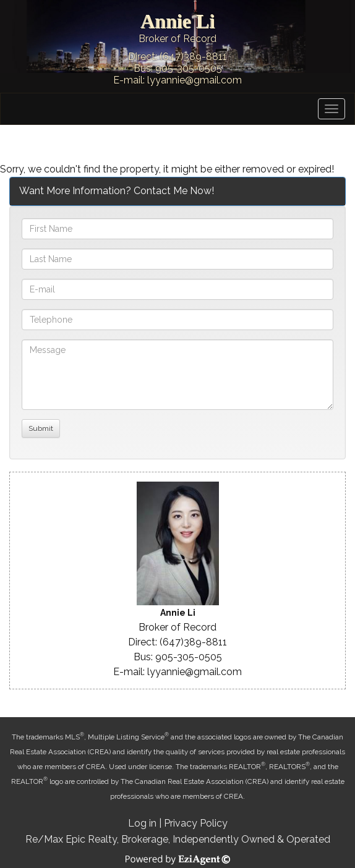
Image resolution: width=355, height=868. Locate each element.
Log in (142, 823)
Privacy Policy (196, 823)
